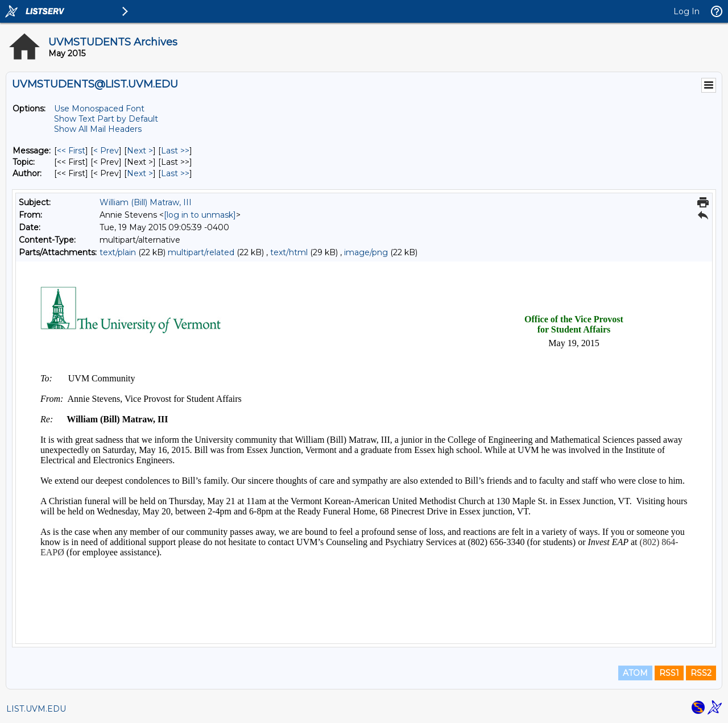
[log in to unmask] (200, 215)
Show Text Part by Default (106, 119)
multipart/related (201, 252)
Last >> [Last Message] (175, 151)
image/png (366, 252)
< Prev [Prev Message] (106, 151)
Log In (686, 11)
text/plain (118, 252)
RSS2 (701, 673)
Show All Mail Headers (98, 129)
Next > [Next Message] (140, 151)
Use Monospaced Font (99, 109)
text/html (289, 252)
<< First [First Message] (71, 151)
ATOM (635, 673)
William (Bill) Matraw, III (146, 202)
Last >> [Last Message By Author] (175, 173)
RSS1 (669, 673)
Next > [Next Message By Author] (140, 173)
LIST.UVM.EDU (36, 709)
